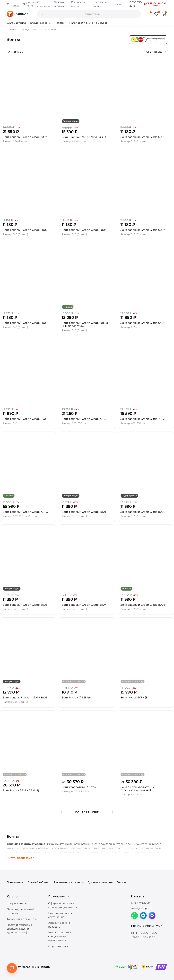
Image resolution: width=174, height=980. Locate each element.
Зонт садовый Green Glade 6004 (143, 230)
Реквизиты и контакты (69, 882)
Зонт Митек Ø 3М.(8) (134, 698)
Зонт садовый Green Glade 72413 (25, 512)
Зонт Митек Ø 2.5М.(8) (77, 698)
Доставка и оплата (100, 882)
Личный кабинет (38, 882)
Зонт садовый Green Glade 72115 (84, 419)
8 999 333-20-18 (136, 4)
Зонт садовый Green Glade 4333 (84, 137)
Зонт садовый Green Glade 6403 (25, 419)
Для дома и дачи (40, 23)
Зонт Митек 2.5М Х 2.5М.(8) (21, 790)
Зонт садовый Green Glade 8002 (143, 512)
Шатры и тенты (16, 23)
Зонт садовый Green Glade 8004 (84, 605)
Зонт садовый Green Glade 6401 (143, 323)
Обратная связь (59, 946)
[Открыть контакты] (12, 968)
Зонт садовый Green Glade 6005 (25, 323)
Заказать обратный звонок (156, 4)
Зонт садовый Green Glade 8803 (25, 698)
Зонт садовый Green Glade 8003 (25, 605)
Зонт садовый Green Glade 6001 (143, 137)
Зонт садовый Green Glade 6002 (25, 230)
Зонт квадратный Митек (79, 787)
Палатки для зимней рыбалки (88, 23)
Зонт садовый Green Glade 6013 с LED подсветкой (85, 324)
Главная (12, 29)
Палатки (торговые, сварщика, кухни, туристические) (20, 929)
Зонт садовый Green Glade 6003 (84, 230)
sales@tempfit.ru (142, 908)
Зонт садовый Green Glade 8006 (143, 605)
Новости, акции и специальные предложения (60, 936)
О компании (15, 882)
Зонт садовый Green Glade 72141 (143, 419)
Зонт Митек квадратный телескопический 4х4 (138, 789)
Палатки (60, 23)
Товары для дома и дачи (23, 919)
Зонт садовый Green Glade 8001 (84, 512)
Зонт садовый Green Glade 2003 (25, 137)
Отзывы (116, 4)
